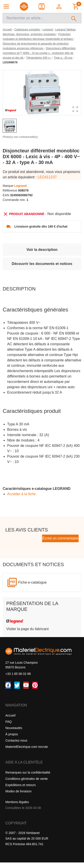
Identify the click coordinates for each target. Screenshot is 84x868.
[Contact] (42, 6)
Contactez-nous (16, 740)
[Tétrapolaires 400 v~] (39, 58)
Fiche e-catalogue (32, 582)
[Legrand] (48, 30)
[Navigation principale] (6, 6)
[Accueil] (8, 30)
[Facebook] (8, 685)
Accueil (10, 715)
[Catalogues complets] (27, 30)
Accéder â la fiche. (22, 494)
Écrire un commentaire (60, 538)
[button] (59, 6)
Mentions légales (17, 802)
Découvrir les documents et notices (42, 264)
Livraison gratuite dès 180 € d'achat (41, 226)
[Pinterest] (35, 685)
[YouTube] (26, 685)
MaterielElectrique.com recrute (27, 747)
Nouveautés (14, 728)
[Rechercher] (74, 18)
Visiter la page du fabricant (27, 629)
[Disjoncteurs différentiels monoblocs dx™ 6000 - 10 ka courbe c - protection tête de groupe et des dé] (39, 53)
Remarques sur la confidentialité (28, 772)
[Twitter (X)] (17, 685)
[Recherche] (35, 18)
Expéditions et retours (20, 785)
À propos (12, 734)
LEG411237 (47, 177)
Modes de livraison (18, 791)
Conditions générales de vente (27, 779)
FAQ (9, 722)
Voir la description (42, 250)
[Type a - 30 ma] (63, 58)
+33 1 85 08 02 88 (18, 674)
